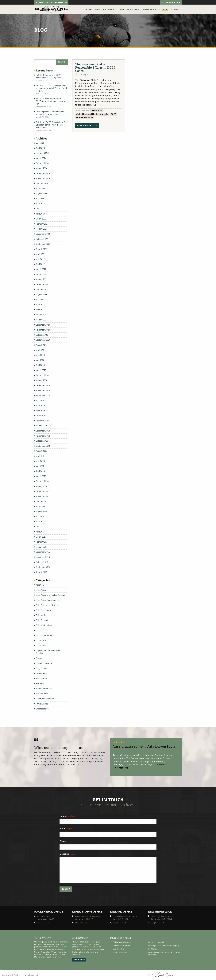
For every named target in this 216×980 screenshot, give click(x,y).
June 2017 (40, 522)
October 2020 (42, 335)
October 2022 (42, 239)
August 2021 (41, 295)
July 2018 (40, 456)
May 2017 (40, 527)
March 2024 (41, 158)
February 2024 (42, 163)
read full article (87, 126)
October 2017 (42, 501)
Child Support (42, 620)
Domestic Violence (44, 663)
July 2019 (40, 401)
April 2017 (40, 532)
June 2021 (40, 305)
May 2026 (40, 143)
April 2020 (40, 365)
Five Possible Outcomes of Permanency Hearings (164, 954)
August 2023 (41, 194)
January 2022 (42, 279)
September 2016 (43, 567)
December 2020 (43, 325)
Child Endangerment (45, 610)
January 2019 (42, 426)
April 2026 (40, 148)
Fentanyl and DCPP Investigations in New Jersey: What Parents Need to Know (51, 88)
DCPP (113, 114)
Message (69, 854)
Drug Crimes (41, 668)
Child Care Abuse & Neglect (48, 605)
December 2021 (43, 284)
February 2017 (42, 542)
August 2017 (41, 512)
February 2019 (42, 421)
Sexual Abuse (42, 694)
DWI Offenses (42, 673)
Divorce (39, 658)
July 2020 (40, 350)
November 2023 (43, 178)
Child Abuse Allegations (122, 942)
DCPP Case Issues (85, 118)
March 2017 (41, 537)
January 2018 (42, 486)
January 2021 (42, 320)
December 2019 (43, 385)
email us (61, 3)
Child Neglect (42, 615)
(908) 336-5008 (81, 923)
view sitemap (79, 960)
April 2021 (40, 310)
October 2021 (42, 289)
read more (162, 765)
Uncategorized (42, 709)
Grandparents (42, 679)
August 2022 (41, 249)
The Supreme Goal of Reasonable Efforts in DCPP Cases (95, 67)
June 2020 (40, 355)
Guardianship (118, 949)
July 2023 (40, 199)
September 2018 (43, 446)
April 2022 (40, 264)
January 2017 (42, 547)
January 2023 (42, 229)
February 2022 (42, 274)
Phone (63, 841)
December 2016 (43, 552)
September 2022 (43, 244)
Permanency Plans (44, 689)
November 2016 (43, 557)
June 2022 (40, 259)
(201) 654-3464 (119, 923)
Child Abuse (96, 111)
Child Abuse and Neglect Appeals (92, 114)
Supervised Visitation (45, 699)
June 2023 (40, 204)
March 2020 (41, 370)
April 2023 (40, 214)
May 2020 (40, 360)
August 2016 (41, 572)
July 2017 (40, 517)
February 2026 (42, 153)
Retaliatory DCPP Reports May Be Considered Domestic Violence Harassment (51, 125)
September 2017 (43, 507)
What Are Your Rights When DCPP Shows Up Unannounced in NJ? (51, 101)
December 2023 (43, 173)
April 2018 (40, 471)
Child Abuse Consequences (48, 600)
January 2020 (42, 380)
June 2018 (40, 461)
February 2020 (42, 375)
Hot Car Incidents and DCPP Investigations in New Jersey (48, 76)
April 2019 (40, 411)
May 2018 (40, 466)
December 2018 (43, 431)
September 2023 (43, 189)
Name (67, 816)
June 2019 (40, 406)
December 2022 (43, 234)
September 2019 (43, 396)
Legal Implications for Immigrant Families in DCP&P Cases (50, 113)
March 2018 (41, 476)
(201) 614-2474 (157, 923)
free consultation (171, 3)
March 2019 (41, 416)
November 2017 (43, 496)
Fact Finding (153, 949)
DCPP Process (42, 645)
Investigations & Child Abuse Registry (164, 946)
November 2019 (43, 390)
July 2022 (40, 254)
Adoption (40, 585)
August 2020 (41, 345)
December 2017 (43, 491)
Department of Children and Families (48, 652)
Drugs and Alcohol (156, 942)
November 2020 (43, 330)
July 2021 (40, 300)
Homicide (40, 684)
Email (67, 829)
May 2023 (40, 209)
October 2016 (42, 562)
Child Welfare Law (44, 625)
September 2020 (43, 340)
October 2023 (42, 183)
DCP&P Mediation (120, 952)
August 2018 (41, 451)
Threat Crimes (42, 704)
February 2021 (42, 315)
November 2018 (43, 436)
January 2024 (42, 168)
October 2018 (42, 441)
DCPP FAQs (41, 641)
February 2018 (42, 481)
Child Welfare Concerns (122, 946)
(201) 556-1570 (43, 923)
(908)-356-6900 (44, 3)
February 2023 (42, 224)
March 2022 (41, 269)
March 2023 (41, 219)
